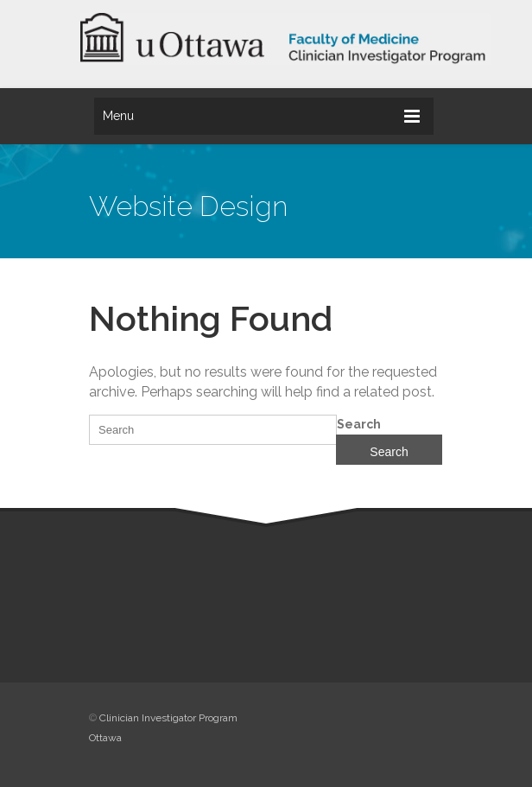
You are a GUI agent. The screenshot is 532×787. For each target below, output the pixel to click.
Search (359, 424)
